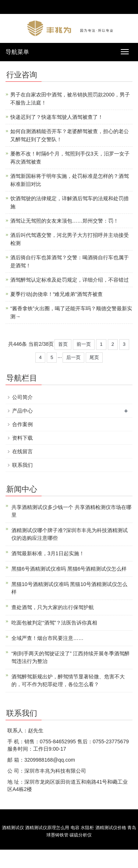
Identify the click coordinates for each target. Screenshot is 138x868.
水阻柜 (87, 828)
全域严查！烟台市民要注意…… (47, 638)
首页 (63, 344)
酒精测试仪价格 (111, 828)
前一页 (84, 344)
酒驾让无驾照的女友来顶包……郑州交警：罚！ (64, 221)
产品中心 (22, 411)
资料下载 (22, 438)
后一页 (73, 357)
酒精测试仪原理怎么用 (47, 828)
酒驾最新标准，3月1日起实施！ (48, 553)
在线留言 (22, 451)
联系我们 (22, 465)
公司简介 (22, 397)
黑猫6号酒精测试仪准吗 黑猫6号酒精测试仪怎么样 (69, 569)
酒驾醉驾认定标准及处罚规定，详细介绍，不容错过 (70, 280)
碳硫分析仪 (81, 835)
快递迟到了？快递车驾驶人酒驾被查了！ (57, 117)
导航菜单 (17, 52)
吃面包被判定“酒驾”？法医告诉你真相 (54, 623)
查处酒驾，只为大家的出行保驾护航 (53, 607)
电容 (75, 828)
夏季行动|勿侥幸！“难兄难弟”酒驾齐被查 (56, 294)
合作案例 (22, 424)
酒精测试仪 (13, 828)
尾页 (94, 357)
